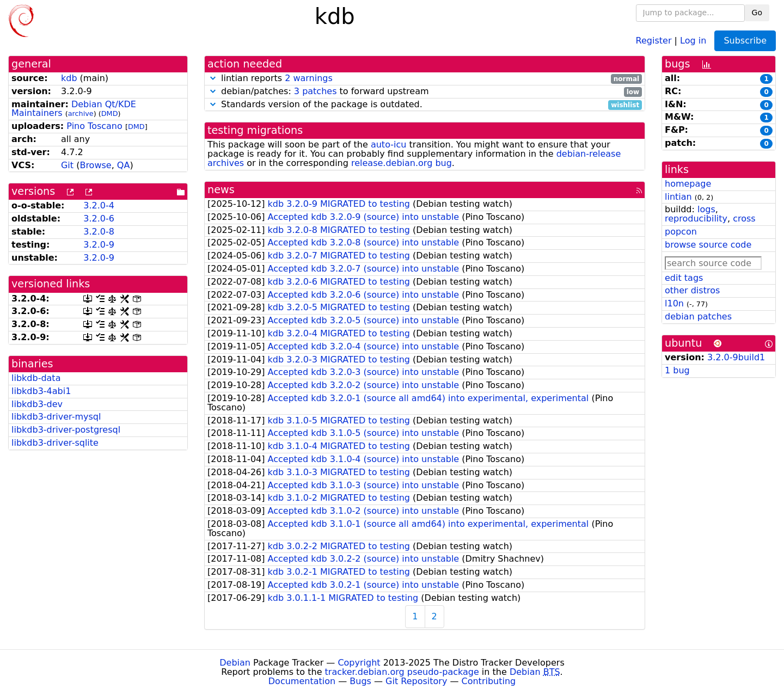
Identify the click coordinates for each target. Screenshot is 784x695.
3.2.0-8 (99, 232)
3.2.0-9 (99, 245)
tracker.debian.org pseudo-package (402, 672)
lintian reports (425, 79)
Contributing (489, 681)
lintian (678, 197)
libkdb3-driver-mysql (56, 417)
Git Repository (416, 681)
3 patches (316, 91)
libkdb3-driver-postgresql (66, 430)
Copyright (359, 663)
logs (706, 209)
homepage (688, 184)
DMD (110, 113)
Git (67, 165)
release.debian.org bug (402, 163)
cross (744, 219)
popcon (681, 232)
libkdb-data (36, 378)
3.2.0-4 (99, 205)
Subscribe (745, 41)
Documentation (302, 681)
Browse (95, 165)
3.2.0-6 (99, 219)
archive (81, 113)
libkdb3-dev (37, 404)
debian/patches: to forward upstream (425, 92)
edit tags (684, 278)
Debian (235, 663)
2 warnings (309, 78)
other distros (692, 290)
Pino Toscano (94, 126)
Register (654, 40)
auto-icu (388, 144)
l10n (674, 303)
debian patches (698, 316)
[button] (213, 78)
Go (757, 13)
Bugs (360, 681)
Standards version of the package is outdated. (425, 105)
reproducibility (696, 219)
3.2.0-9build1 (736, 357)
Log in (693, 40)
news (221, 190)
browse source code (708, 245)
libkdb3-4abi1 (41, 391)
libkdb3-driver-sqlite (55, 443)
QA (124, 165)
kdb (69, 78)
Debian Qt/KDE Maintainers (74, 109)
